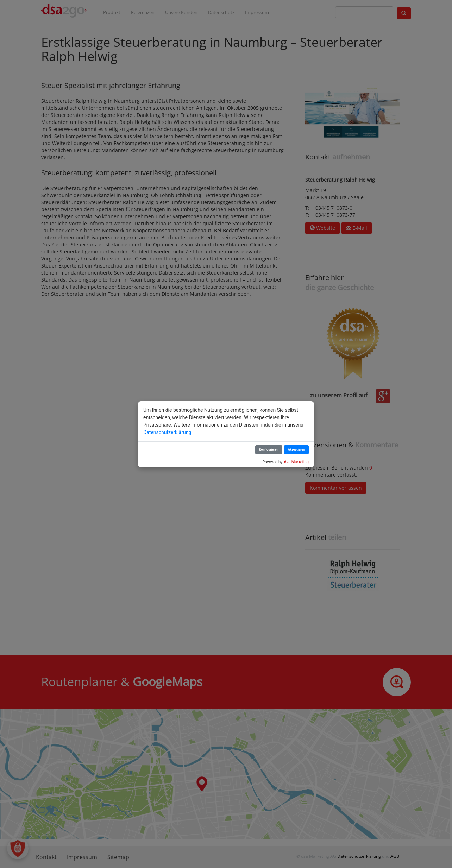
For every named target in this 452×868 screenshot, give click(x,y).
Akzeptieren (296, 449)
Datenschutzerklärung (167, 432)
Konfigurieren (269, 449)
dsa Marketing (296, 462)
